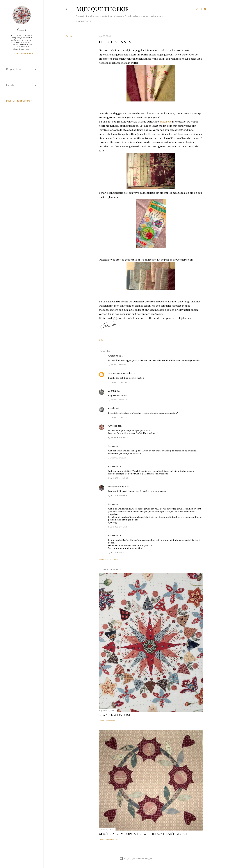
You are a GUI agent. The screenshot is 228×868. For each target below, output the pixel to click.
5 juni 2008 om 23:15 (117, 458)
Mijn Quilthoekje (102, 9)
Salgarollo (166, 122)
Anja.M (112, 408)
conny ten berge (117, 487)
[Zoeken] (201, 9)
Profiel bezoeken (22, 54)
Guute (22, 29)
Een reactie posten (109, 559)
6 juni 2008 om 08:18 (118, 496)
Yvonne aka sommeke (120, 373)
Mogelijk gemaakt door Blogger (136, 859)
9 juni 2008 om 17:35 (117, 553)
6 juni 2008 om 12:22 (117, 527)
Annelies (113, 426)
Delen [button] (69, 36)
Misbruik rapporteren (19, 101)
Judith (111, 391)
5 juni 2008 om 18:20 (118, 417)
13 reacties (111, 721)
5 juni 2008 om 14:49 (117, 400)
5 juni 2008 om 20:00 (118, 438)
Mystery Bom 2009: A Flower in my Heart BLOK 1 (143, 834)
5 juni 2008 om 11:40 (117, 365)
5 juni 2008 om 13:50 (117, 382)
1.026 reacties (112, 839)
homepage (84, 21)
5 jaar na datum (115, 715)
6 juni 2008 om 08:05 (118, 478)
